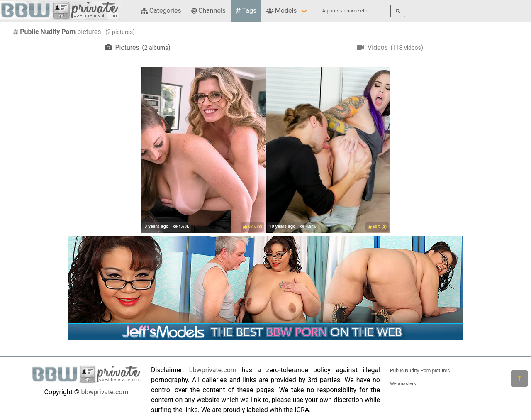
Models (281, 11)
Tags (246, 11)
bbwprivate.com (105, 392)
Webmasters (403, 384)
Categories (161, 11)
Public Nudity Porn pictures (420, 371)
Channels (208, 11)
